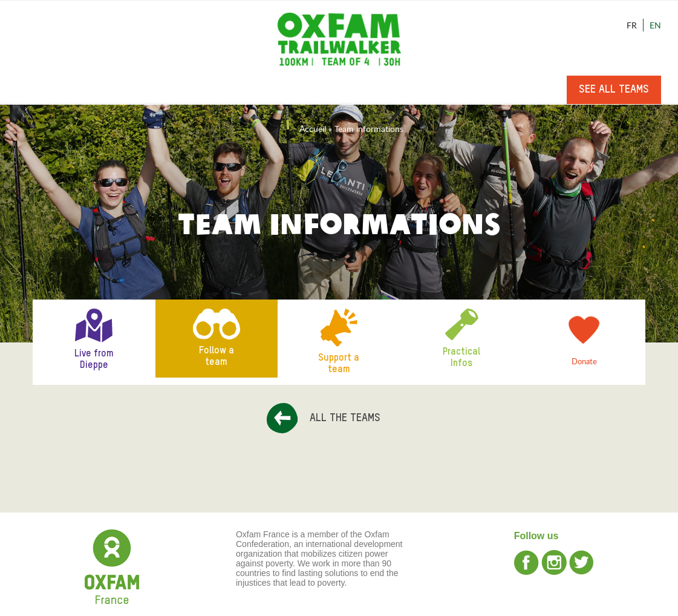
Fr (632, 25)
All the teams (345, 418)
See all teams (614, 90)
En (655, 25)
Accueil (313, 129)
